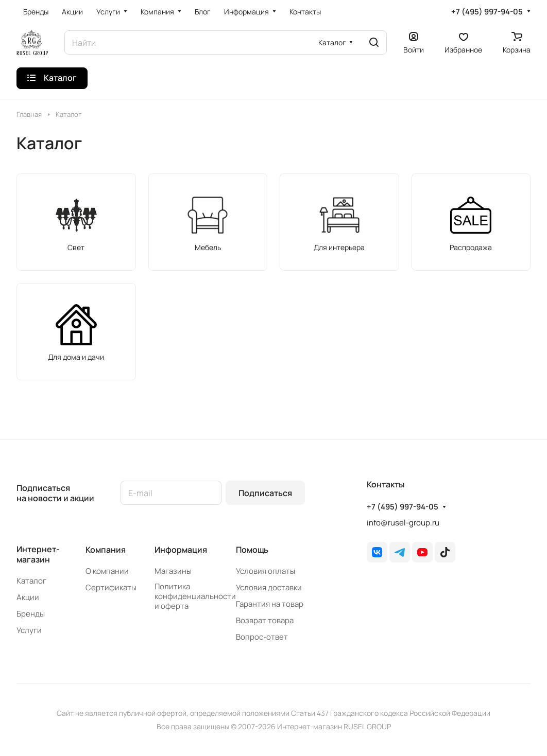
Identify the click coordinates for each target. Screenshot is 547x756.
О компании (107, 571)
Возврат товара (265, 620)
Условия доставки (269, 587)
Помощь (252, 550)
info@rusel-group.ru (403, 523)
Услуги (29, 630)
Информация (181, 550)
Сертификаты (111, 587)
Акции (28, 597)
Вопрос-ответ (262, 637)
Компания (106, 550)
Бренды (31, 614)
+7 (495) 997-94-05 (487, 12)
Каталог (31, 581)
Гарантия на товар (270, 604)
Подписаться (265, 493)
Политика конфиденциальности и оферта (195, 596)
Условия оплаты (266, 571)
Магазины (173, 571)
